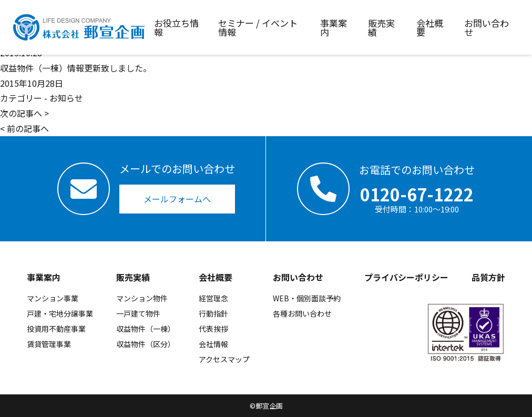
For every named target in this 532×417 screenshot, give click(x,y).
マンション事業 (53, 298)
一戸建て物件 (138, 313)
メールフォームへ (177, 199)
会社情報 (213, 344)
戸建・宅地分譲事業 (60, 313)
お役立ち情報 (176, 27)
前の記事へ (28, 128)
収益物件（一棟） (146, 329)
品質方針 (488, 277)
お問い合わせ (298, 277)
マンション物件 (142, 298)
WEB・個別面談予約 (307, 298)
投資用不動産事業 (56, 329)
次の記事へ (21, 113)
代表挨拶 (213, 329)
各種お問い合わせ (302, 313)
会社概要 (216, 277)
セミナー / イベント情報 (258, 27)
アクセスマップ (224, 359)
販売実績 (133, 277)
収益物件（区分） (146, 344)
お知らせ (66, 98)
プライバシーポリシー (406, 277)
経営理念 (213, 298)
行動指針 (213, 313)
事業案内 (44, 277)
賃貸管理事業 (49, 344)
